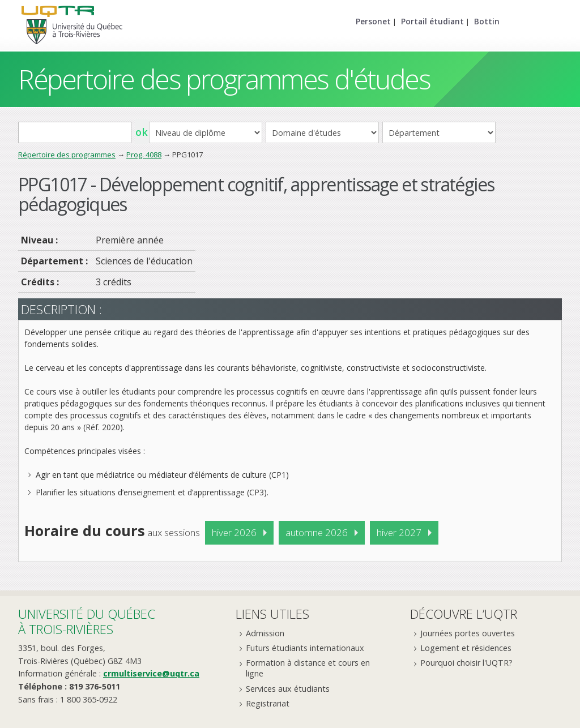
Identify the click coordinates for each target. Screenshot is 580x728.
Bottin (487, 21)
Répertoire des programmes (67, 155)
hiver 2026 (234, 532)
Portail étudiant (432, 21)
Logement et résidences (466, 648)
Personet (373, 21)
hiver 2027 (399, 532)
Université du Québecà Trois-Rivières (87, 621)
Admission (265, 633)
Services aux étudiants (288, 689)
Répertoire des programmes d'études (224, 79)
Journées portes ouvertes (468, 633)
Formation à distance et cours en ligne (308, 668)
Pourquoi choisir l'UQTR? (466, 663)
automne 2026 (317, 532)
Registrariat (268, 703)
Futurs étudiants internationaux (305, 648)
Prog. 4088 (144, 155)
